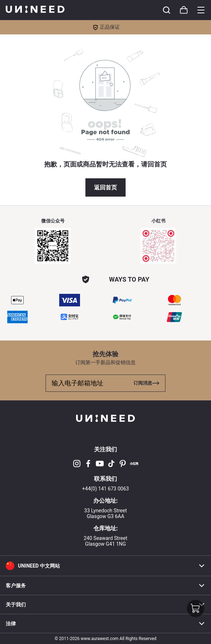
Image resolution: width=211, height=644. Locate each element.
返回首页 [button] (105, 187)
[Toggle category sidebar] (201, 10)
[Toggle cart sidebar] (167, 10)
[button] (105, 566)
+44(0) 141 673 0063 (105, 489)
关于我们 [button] (105, 605)
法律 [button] (105, 624)
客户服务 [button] (105, 586)
